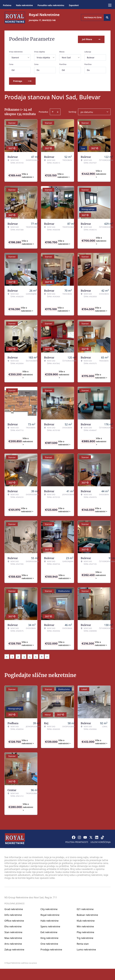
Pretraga (22, 80)
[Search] (107, 17)
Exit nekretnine (49, 932)
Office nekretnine (14, 920)
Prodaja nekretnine (51, 949)
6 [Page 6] (42, 656)
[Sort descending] (58, 111)
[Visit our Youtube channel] (85, 837)
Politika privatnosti (77, 841)
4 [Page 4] (30, 656)
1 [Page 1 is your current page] (12, 656)
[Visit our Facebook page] (74, 837)
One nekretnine (49, 943)
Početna (7, 5)
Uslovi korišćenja (101, 841)
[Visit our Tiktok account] (102, 837)
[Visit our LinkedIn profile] (97, 837)
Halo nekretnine (50, 920)
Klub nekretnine (86, 920)
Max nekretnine (13, 937)
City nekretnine (49, 909)
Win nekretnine (85, 926)
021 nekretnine (85, 909)
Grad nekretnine (14, 909)
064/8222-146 (49, 20)
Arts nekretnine (13, 943)
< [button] (7, 656)
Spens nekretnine (50, 926)
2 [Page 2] (18, 656)
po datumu (87, 111)
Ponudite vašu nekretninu (51, 5)
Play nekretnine (85, 932)
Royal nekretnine (50, 914)
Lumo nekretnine (86, 949)
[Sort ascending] (53, 111)
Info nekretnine (13, 914)
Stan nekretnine (13, 932)
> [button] (47, 656)
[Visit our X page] (91, 837)
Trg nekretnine (85, 937)
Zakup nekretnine (14, 949)
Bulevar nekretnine (87, 914)
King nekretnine (49, 937)
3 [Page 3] (24, 656)
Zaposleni (74, 5)
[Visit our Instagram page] (79, 837)
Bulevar (91, 57)
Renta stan (83, 943)
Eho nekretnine (13, 926)
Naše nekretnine (24, 5)
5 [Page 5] (36, 656)
